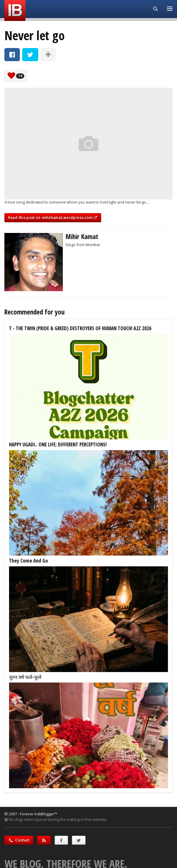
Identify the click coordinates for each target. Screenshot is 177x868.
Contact (19, 840)
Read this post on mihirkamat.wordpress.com (53, 218)
